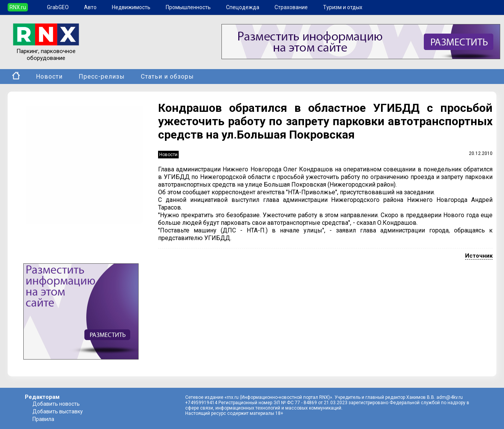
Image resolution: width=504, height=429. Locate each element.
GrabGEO (58, 7)
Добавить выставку (58, 411)
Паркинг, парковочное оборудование (46, 51)
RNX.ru (18, 7)
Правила (43, 419)
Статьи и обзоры (167, 77)
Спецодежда (243, 7)
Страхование (291, 7)
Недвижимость (131, 7)
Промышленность (188, 7)
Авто (90, 7)
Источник (479, 256)
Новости (49, 77)
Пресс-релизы (102, 77)
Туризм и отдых (343, 7)
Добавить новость (56, 404)
